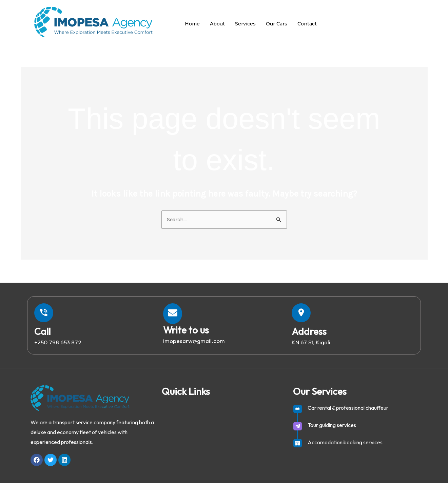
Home (192, 24)
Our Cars (277, 24)
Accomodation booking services (345, 445)
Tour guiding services (332, 428)
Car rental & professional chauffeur (348, 411)
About (217, 24)
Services (245, 24)
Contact (307, 24)
